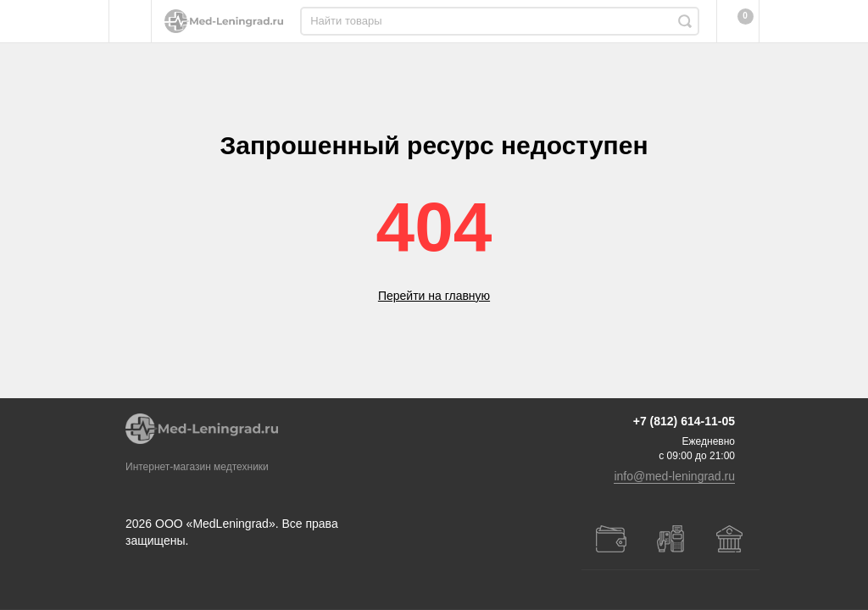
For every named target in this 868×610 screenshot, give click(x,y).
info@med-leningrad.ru (674, 493)
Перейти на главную (434, 296)
